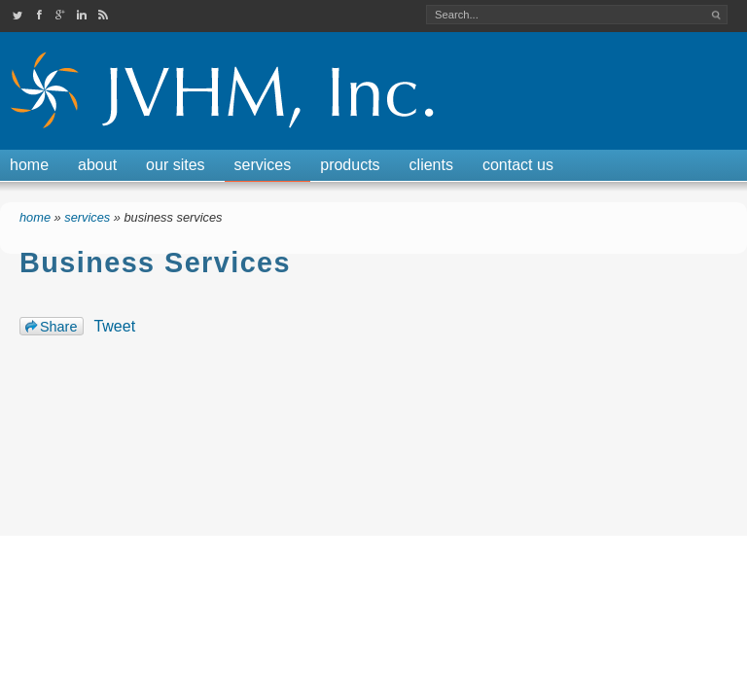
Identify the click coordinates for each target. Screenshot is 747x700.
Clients (431, 165)
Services (263, 165)
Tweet (114, 326)
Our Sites (175, 165)
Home (29, 165)
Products (350, 165)
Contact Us (518, 165)
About (97, 165)
